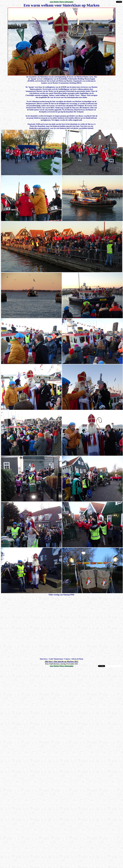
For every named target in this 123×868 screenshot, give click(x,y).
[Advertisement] (20, 687)
